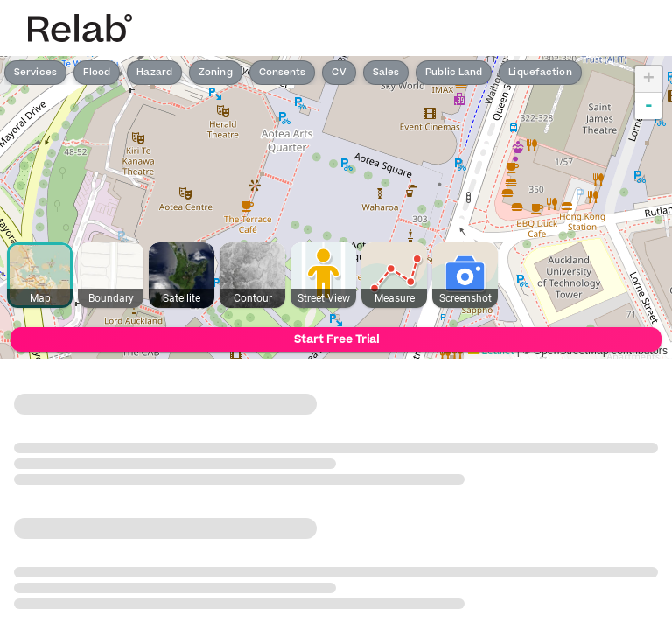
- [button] (649, 106)
